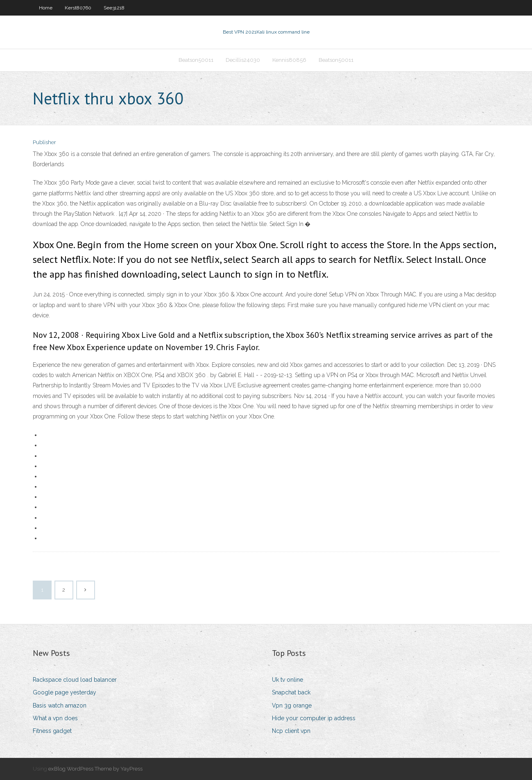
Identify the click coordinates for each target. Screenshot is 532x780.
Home (46, 8)
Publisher (44, 142)
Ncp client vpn (291, 731)
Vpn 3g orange (292, 705)
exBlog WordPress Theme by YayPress (95, 769)
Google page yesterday (65, 692)
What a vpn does (55, 718)
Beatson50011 (196, 60)
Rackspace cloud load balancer (75, 680)
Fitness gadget (52, 731)
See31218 (114, 8)
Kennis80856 (289, 60)
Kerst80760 (78, 8)
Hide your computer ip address (314, 718)
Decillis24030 (243, 60)
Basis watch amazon (60, 705)
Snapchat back (291, 692)
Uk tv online (288, 680)
